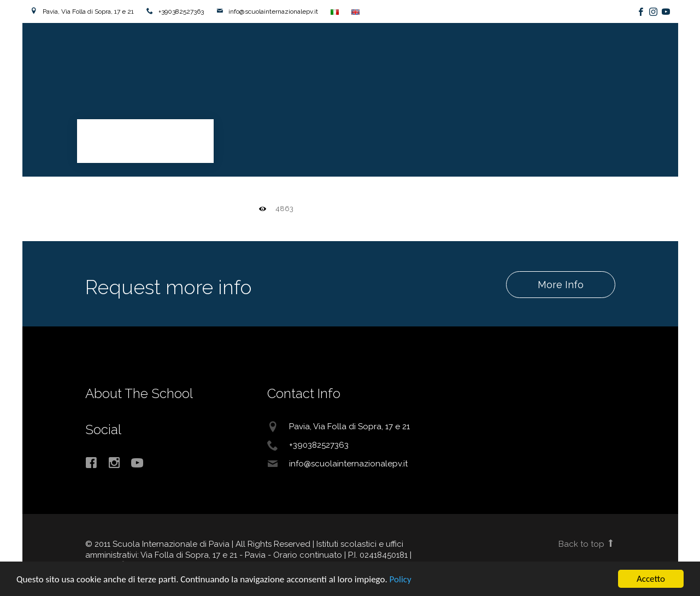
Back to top (587, 544)
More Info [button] (560, 285)
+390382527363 (181, 11)
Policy (401, 579)
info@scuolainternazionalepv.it (273, 11)
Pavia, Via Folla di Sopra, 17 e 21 (88, 11)
